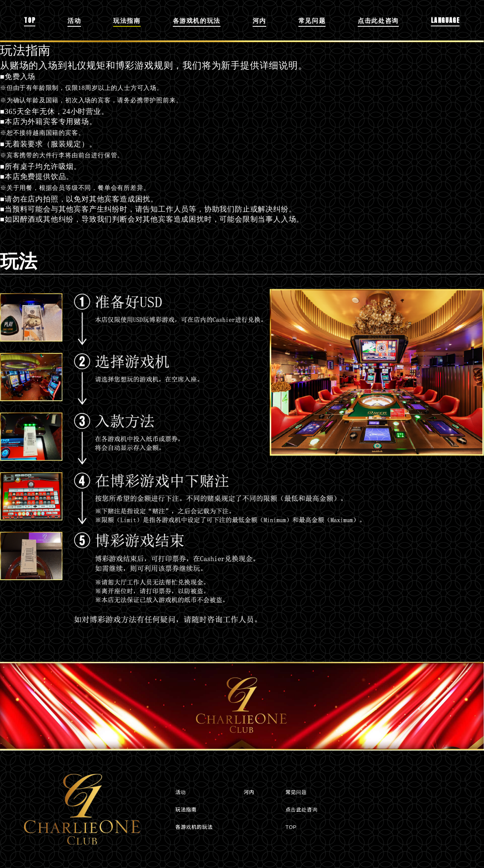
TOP (30, 20)
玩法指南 (127, 20)
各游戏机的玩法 (197, 20)
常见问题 (312, 20)
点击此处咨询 (378, 20)
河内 (259, 20)
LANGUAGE (445, 20)
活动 (74, 20)
